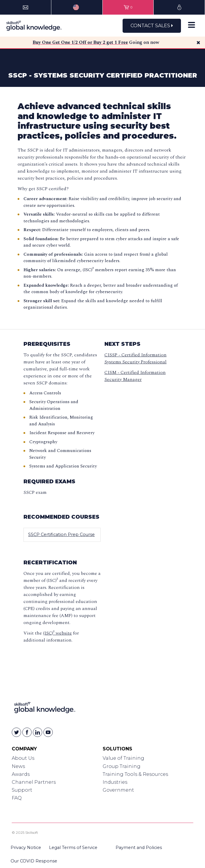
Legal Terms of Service (73, 848)
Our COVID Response (34, 861)
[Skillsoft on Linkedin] (38, 732)
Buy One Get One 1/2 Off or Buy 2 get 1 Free (80, 42)
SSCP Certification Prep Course (61, 534)
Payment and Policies (139, 848)
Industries (115, 782)
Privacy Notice (26, 848)
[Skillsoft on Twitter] (16, 732)
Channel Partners (34, 782)
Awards (21, 774)
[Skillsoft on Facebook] (27, 732)
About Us (23, 758)
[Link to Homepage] (45, 709)
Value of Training (123, 758)
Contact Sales (152, 26)
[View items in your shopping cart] (128, 7)
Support (22, 790)
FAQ (17, 798)
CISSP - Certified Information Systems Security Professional (135, 358)
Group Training (122, 766)
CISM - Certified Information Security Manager (135, 376)
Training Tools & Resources (135, 774)
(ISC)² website (57, 633)
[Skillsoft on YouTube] (48, 732)
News (18, 766)
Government (118, 790)
